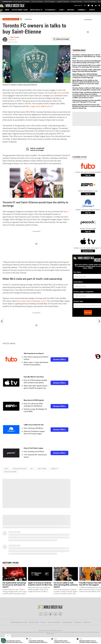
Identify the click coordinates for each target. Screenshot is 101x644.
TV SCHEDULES (51, 10)
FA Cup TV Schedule (37, 1)
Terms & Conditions (54, 622)
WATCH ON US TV (36, 10)
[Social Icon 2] (50, 614)
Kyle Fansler (15, 37)
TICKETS (92, 10)
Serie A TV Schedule (90, 1)
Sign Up (88, 175)
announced (61, 93)
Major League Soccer (33, 106)
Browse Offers (59, 359)
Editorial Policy (67, 622)
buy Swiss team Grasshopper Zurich (32, 301)
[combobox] (87, 296)
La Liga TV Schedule (77, 1)
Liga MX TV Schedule (63, 1)
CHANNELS (82, 10)
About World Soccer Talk (19, 622)
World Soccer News (10, 472)
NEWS (7, 10)
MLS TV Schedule (50, 1)
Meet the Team (34, 622)
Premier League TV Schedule (21, 1)
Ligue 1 (66, 211)
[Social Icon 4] (60, 614)
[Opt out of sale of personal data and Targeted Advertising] (3, 641)
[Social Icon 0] (41, 614)
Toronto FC (49, 106)
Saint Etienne (42, 469)
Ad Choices (78, 622)
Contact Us (87, 622)
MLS (32, 469)
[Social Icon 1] (46, 614)
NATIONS (71, 10)
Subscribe (88, 312)
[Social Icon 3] (55, 614)
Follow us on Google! (62, 39)
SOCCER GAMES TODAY (20, 10)
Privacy (43, 622)
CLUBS (62, 10)
